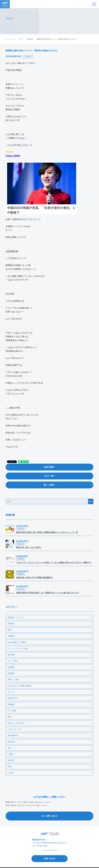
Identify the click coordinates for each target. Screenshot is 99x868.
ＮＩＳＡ (11, 692)
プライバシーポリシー (49, 850)
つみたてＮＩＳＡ (15, 729)
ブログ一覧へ (49, 476)
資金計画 (11, 742)
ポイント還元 (13, 661)
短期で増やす (13, 698)
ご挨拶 (10, 754)
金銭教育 (11, 667)
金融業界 (11, 636)
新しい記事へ (68, 485)
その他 (10, 773)
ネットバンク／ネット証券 (18, 648)
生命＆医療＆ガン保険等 (17, 642)
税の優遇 (11, 655)
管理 (10, 630)
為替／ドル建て (14, 680)
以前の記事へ (31, 467)
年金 (10, 748)
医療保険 (11, 704)
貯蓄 (10, 767)
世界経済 (28, 57)
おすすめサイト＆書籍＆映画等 (20, 686)
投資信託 (11, 760)
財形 (10, 717)
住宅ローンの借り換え (16, 723)
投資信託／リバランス (16, 617)
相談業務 (11, 673)
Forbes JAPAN (13, 156)
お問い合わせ (67, 816)
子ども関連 (12, 711)
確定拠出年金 (13, 735)
